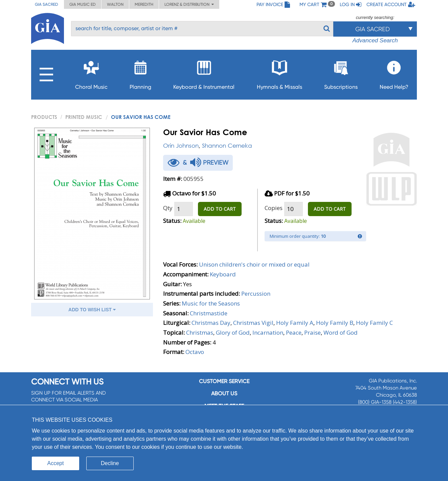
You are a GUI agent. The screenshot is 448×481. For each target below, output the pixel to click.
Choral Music (91, 73)
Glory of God (233, 332)
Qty (168, 208)
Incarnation (268, 332)
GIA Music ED (83, 4)
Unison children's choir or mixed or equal (254, 264)
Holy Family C (374, 323)
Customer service (224, 381)
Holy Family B (335, 323)
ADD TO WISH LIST (92, 310)
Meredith (144, 4)
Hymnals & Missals (279, 73)
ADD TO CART (220, 209)
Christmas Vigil (253, 323)
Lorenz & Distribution (189, 4)
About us (224, 393)
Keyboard (223, 274)
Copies (274, 208)
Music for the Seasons (211, 303)
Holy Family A (295, 323)
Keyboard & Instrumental (204, 73)
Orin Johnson (181, 145)
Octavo (195, 352)
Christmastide (209, 313)
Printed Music (84, 117)
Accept (56, 463)
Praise (312, 332)
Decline (110, 463)
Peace (294, 332)
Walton (115, 4)
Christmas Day (211, 323)
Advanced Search (375, 40)
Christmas (200, 332)
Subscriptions (341, 73)
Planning (140, 73)
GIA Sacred (47, 4)
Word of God (341, 332)
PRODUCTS (44, 117)
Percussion (256, 294)
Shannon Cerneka (227, 145)
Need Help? (394, 73)
